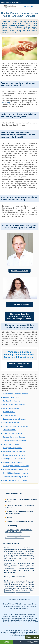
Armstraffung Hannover (11, 397)
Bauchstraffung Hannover (12, 401)
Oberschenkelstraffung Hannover (14, 441)
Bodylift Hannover (9, 412)
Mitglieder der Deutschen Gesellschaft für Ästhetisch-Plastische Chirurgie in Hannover (20, 316)
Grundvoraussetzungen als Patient (20, 522)
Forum (9, 517)
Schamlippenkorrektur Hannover (14, 459)
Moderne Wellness (8, 604)
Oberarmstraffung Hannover (13, 433)
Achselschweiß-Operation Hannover (15, 394)
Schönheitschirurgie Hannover (12, 625)
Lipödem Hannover (9, 430)
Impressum (12, 600)
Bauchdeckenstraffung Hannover (14, 405)
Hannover (9, 2)
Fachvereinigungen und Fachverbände (17, 592)
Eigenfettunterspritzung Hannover (14, 419)
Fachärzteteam (9, 585)
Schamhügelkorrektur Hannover (14, 455)
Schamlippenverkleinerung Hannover (16, 466)
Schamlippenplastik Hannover (13, 462)
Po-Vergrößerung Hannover (12, 448)
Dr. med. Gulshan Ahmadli (20, 305)
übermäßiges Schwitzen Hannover (15, 480)
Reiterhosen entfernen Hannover (14, 451)
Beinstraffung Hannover (11, 408)
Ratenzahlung (12, 526)
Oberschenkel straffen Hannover (14, 437)
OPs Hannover (16, 2)
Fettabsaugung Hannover (12, 423)
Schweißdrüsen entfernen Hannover (15, 469)
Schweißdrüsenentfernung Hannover (16, 477)
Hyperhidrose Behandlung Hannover (15, 426)
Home (3, 2)
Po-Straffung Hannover (11, 444)
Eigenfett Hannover (9, 415)
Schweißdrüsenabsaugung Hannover (16, 473)
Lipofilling (6, 103)
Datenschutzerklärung (24, 600)
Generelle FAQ (29, 6)
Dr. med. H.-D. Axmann (20, 271)
